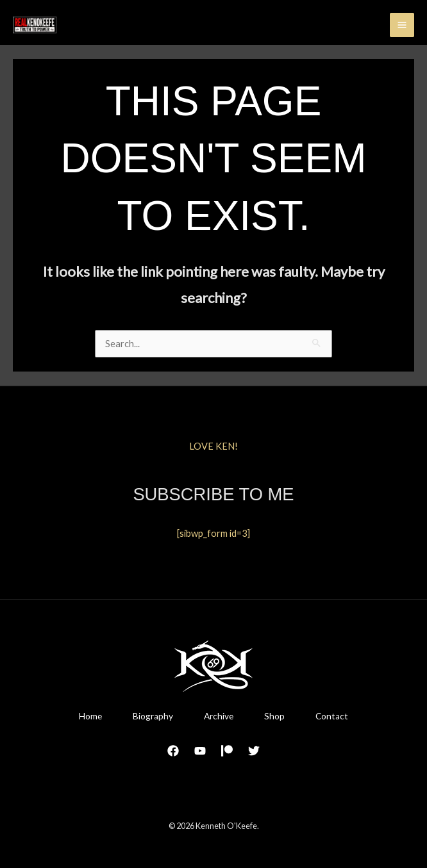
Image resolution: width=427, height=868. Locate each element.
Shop (274, 716)
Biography (153, 716)
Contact (332, 716)
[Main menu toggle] (402, 25)
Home (90, 716)
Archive (219, 716)
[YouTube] (200, 751)
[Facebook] (173, 751)
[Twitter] (254, 751)
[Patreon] (227, 751)
